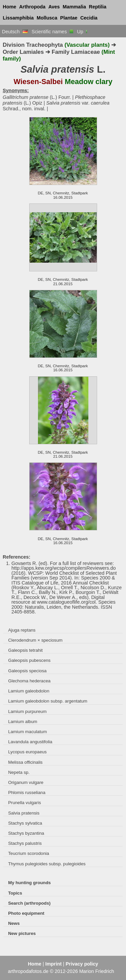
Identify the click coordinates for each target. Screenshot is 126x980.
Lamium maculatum (27, 732)
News (14, 923)
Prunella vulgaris (25, 803)
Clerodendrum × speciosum (35, 640)
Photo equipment (26, 913)
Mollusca (47, 18)
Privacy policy (82, 964)
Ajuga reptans (22, 630)
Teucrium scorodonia (29, 853)
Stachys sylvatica (25, 823)
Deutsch (15, 32)
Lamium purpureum (27, 711)
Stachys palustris (25, 843)
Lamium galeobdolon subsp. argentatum (48, 701)
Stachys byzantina (26, 833)
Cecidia (89, 18)
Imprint (54, 964)
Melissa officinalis (25, 762)
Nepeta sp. (19, 772)
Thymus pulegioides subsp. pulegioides (47, 864)
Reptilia (98, 7)
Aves (54, 7)
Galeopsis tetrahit (25, 650)
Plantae (69, 18)
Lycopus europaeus (27, 752)
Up (82, 32)
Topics (15, 893)
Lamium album (23, 722)
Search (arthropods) (29, 903)
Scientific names (52, 32)
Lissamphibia (18, 18)
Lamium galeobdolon (29, 691)
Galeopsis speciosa (27, 671)
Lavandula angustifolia (30, 742)
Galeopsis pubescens (29, 660)
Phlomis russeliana (27, 793)
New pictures (22, 933)
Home (9, 7)
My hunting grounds (29, 883)
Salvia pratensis (24, 813)
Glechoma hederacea (29, 681)
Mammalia (74, 7)
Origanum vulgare (26, 782)
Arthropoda (32, 7)
